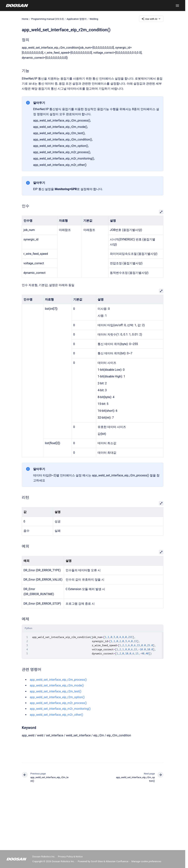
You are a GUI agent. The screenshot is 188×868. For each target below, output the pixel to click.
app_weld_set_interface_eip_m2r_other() (56, 715)
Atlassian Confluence (117, 861)
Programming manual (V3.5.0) (47, 19)
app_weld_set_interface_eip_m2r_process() (58, 703)
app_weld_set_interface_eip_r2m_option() (57, 697)
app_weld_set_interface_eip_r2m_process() (58, 680)
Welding (94, 19)
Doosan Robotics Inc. (44, 857)
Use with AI (151, 19)
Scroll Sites (97, 861)
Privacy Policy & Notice (70, 857)
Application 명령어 (77, 19)
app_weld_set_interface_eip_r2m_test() (56, 691)
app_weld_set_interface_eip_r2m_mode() (57, 685)
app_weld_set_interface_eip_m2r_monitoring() (60, 709)
